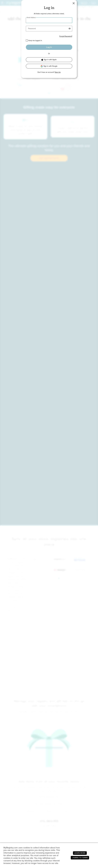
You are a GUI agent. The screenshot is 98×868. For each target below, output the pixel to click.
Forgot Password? (66, 36)
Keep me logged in (35, 41)
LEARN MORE (80, 853)
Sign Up (58, 72)
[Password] (49, 29)
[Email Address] (49, 20)
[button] (74, 3)
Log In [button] (49, 47)
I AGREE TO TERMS (80, 858)
